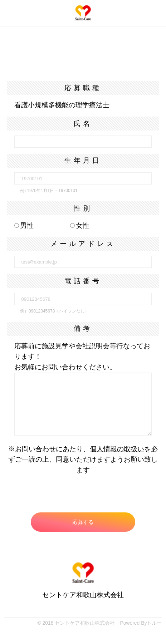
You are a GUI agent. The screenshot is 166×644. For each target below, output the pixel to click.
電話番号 (83, 281)
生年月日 (83, 160)
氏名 (83, 124)
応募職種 (83, 88)
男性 (24, 225)
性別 (83, 208)
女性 (80, 225)
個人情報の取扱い (117, 449)
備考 (83, 328)
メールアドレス (83, 244)
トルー (154, 623)
